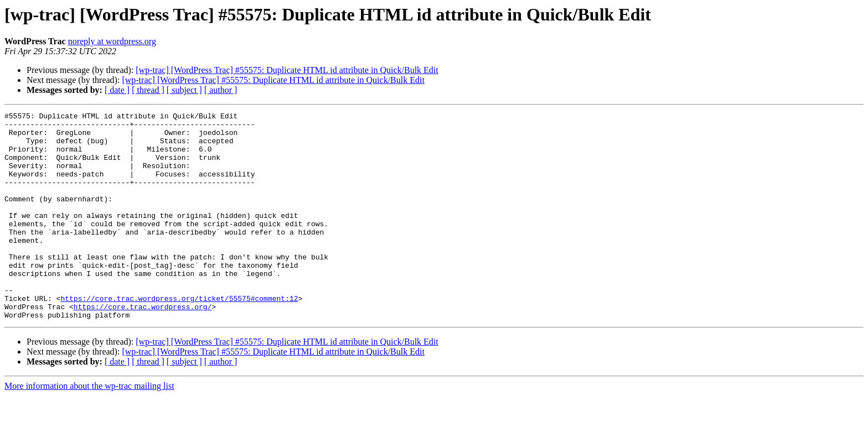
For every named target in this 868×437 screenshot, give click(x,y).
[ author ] (221, 90)
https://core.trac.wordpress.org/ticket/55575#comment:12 (179, 336)
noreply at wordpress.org (112, 41)
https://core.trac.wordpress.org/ (143, 346)
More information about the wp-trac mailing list (89, 427)
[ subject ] (184, 90)
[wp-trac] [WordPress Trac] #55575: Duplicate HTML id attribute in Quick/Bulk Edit (287, 70)
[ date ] (117, 90)
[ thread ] (148, 90)
